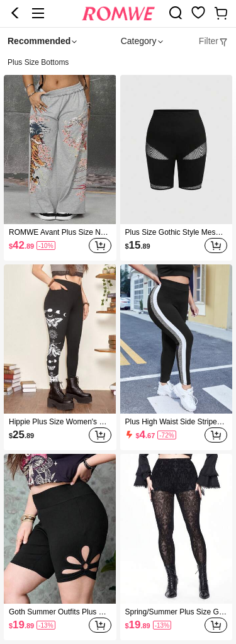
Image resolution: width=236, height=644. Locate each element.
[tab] (214, 42)
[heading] (118, 63)
